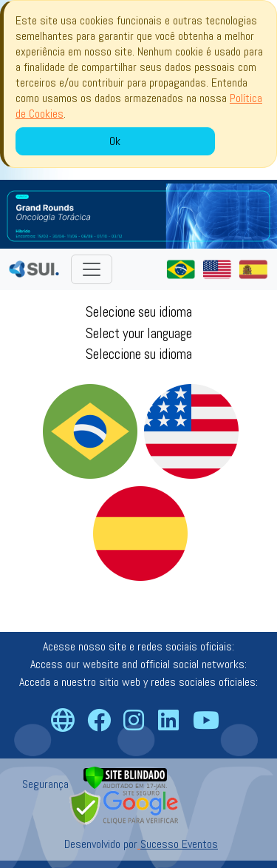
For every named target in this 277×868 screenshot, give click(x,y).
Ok (115, 141)
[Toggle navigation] (92, 269)
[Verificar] (125, 777)
